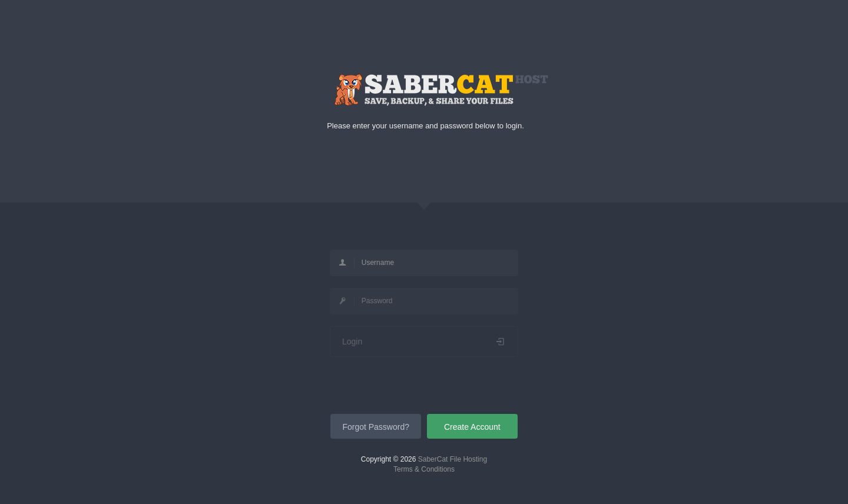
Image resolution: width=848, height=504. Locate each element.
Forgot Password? (376, 427)
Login (424, 341)
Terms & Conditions (424, 469)
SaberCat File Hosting (453, 459)
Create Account (472, 427)
